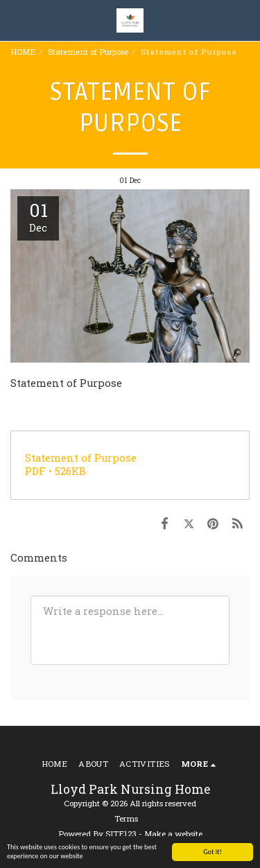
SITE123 (121, 834)
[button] (15, 20)
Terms (126, 818)
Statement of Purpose (88, 52)
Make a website (173, 834)
